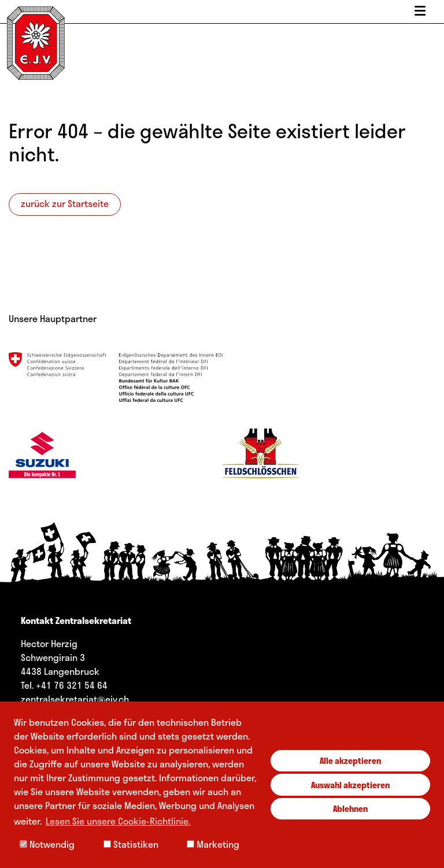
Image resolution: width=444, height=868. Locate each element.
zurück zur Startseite (65, 203)
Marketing (213, 844)
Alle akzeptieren (350, 760)
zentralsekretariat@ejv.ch (75, 699)
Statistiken (131, 844)
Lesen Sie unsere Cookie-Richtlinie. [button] (118, 821)
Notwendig (47, 844)
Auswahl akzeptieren (350, 785)
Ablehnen (350, 808)
